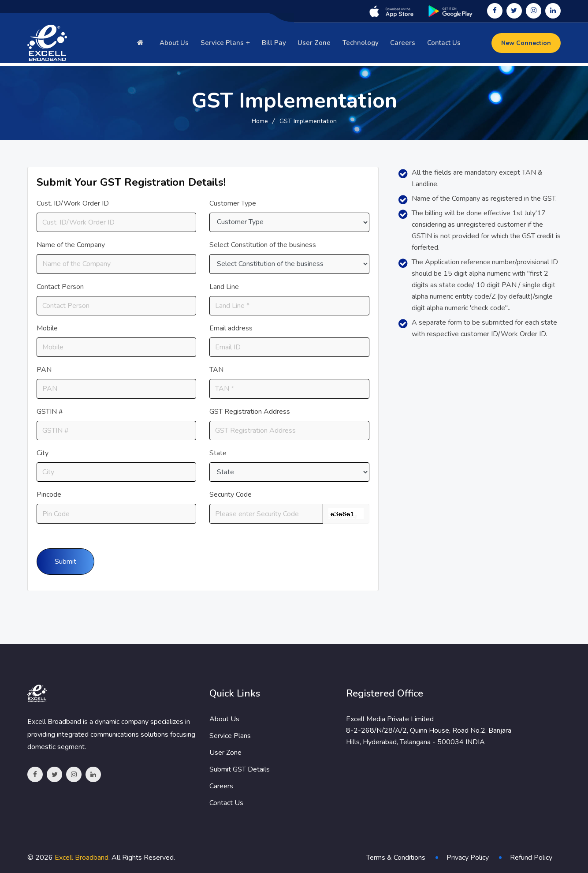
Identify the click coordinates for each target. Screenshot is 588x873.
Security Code (231, 495)
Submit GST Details (240, 769)
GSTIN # (50, 412)
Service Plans (224, 45)
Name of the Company (71, 245)
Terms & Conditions (396, 858)
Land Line (224, 287)
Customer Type (233, 203)
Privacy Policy (468, 858)
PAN (44, 370)
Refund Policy (531, 858)
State (218, 453)
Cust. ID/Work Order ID (73, 203)
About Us (177, 45)
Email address (231, 328)
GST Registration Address (250, 412)
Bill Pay (277, 45)
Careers (404, 45)
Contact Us (444, 45)
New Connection (526, 45)
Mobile (47, 328)
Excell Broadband (82, 858)
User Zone (316, 45)
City (43, 453)
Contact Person (60, 287)
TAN (216, 370)
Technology (362, 45)
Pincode (49, 495)
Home (260, 121)
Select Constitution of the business (263, 245)
